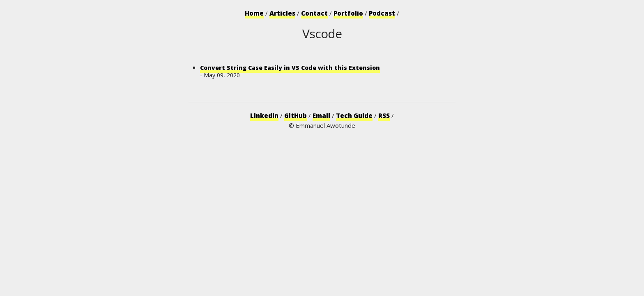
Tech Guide (354, 116)
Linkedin (264, 116)
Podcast (382, 13)
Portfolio (348, 13)
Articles (282, 13)
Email (321, 116)
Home (254, 13)
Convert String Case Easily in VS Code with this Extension (290, 68)
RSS (384, 116)
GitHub (296, 116)
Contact (314, 13)
